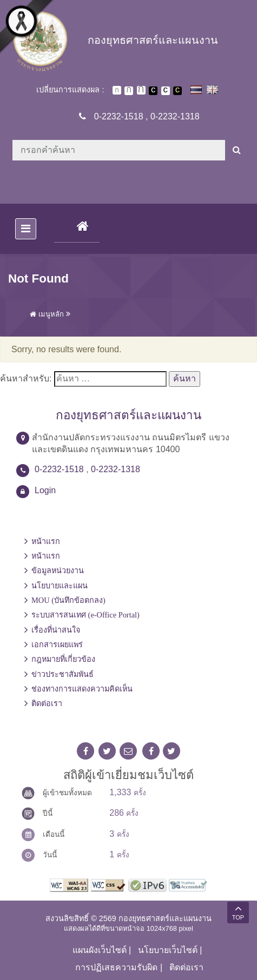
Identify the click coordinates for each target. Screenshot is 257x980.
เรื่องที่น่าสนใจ (56, 630)
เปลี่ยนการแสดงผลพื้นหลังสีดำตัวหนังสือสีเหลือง (177, 91)
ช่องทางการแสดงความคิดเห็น (82, 689)
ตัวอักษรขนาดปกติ (117, 90)
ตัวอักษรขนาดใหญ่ (141, 90)
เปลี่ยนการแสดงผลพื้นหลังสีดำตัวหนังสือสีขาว (153, 91)
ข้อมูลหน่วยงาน (58, 570)
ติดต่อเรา (47, 703)
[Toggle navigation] (26, 229)
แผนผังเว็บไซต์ (100, 950)
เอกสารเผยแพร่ (57, 645)
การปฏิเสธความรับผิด (116, 967)
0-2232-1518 (119, 116)
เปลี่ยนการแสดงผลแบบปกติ (166, 91)
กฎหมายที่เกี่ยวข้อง (63, 659)
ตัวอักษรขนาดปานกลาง (129, 91)
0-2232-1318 (175, 116)
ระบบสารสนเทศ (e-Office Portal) (85, 615)
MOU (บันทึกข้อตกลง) (68, 600)
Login (45, 490)
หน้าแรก (46, 541)
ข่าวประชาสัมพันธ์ (62, 674)
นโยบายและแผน (60, 586)
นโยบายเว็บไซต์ (168, 950)
